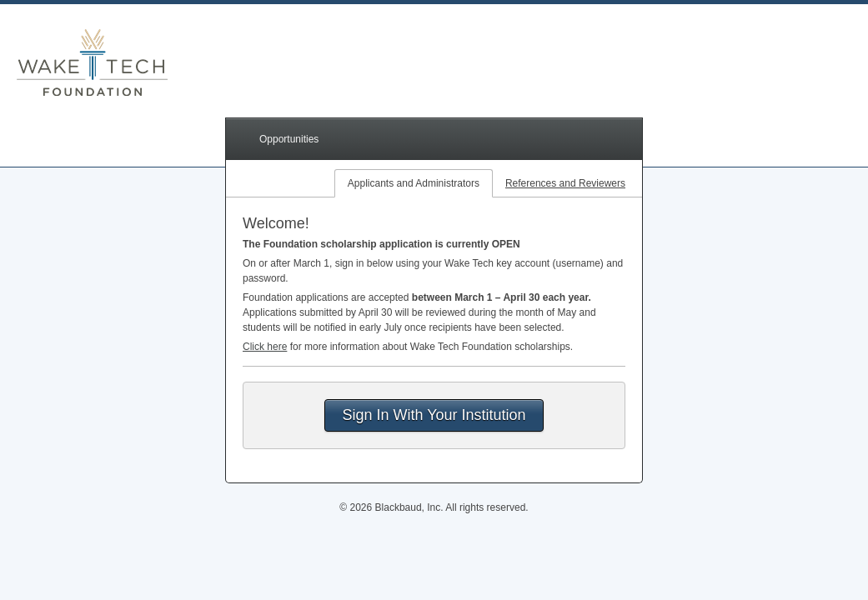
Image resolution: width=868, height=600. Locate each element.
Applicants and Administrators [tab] (414, 183)
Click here (265, 347)
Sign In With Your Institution (434, 415)
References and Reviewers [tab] (565, 183)
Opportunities (289, 139)
